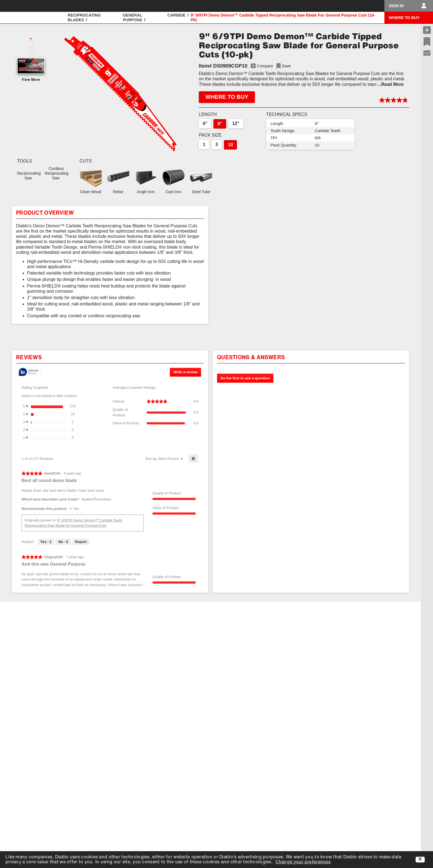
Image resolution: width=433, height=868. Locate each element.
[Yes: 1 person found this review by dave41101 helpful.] (46, 542)
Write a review (187, 373)
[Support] (427, 53)
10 (231, 145)
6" (205, 123)
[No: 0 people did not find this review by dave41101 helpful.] (63, 542)
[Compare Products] (427, 30)
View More (31, 80)
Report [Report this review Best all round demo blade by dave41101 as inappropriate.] (81, 542)
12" (236, 123)
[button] (120, 94)
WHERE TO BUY (404, 18)
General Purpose (133, 18)
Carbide (176, 15)
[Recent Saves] (427, 42)
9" (220, 124)
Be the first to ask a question (245, 378)
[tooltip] (30, 372)
